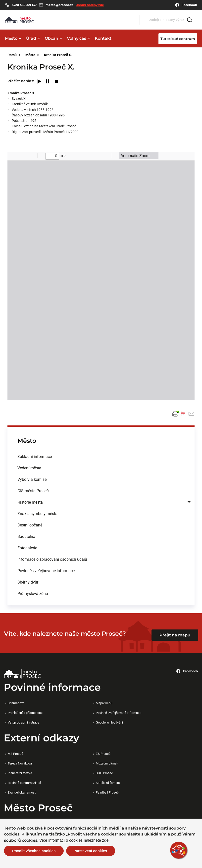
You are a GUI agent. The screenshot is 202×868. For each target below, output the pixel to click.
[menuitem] (101, 456)
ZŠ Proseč (103, 754)
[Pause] (48, 82)
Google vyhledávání (109, 722)
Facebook (186, 5)
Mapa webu (104, 703)
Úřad (31, 38)
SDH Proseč (104, 773)
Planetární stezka (20, 773)
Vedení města (29, 468)
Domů (12, 55)
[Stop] (56, 82)
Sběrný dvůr (28, 582)
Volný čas (76, 38)
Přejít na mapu (175, 635)
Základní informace (35, 456)
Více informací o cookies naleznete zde (74, 840)
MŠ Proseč (15, 754)
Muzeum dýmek (107, 763)
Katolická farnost (108, 783)
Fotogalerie (27, 548)
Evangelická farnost (22, 792)
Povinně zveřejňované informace (46, 571)
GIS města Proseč (33, 491)
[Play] (39, 82)
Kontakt (103, 38)
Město (11, 38)
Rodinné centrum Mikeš (24, 783)
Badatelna (26, 536)
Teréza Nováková (20, 763)
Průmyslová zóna (33, 593)
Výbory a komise (32, 479)
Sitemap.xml (16, 703)
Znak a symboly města (37, 513)
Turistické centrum (178, 39)
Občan (51, 38)
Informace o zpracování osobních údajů (52, 559)
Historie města (30, 502)
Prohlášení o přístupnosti (25, 713)
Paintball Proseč (107, 792)
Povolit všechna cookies (34, 851)
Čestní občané (30, 525)
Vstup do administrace (24, 722)
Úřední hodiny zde (90, 5)
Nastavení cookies (91, 851)
